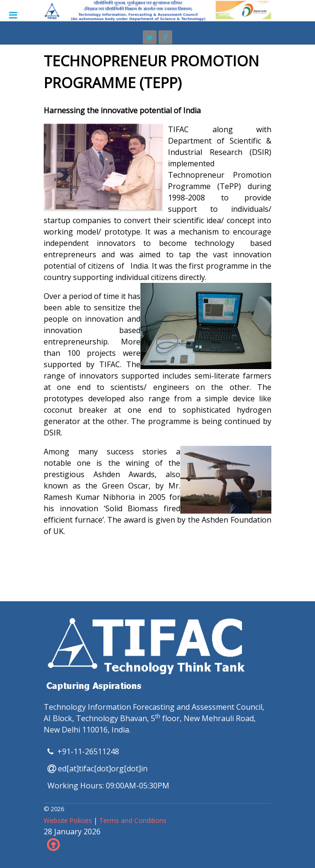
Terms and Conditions (133, 820)
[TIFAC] (157, 10)
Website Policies (69, 820)
